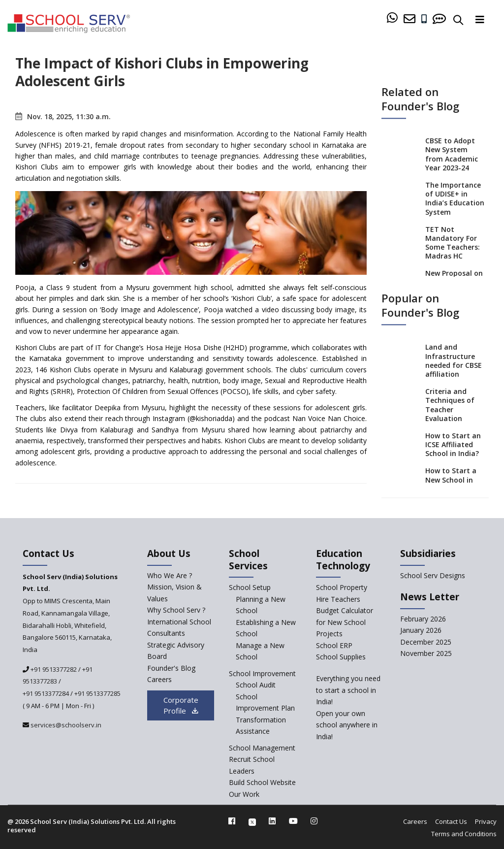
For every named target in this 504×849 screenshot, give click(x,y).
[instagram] (314, 821)
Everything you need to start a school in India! (348, 690)
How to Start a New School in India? (451, 480)
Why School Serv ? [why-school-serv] (176, 610)
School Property (342, 587)
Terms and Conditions (464, 834)
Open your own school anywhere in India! (347, 725)
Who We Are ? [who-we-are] (170, 575)
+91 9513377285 (97, 693)
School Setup (250, 587)
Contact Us (451, 821)
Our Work (244, 794)
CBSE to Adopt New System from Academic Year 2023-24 (452, 155)
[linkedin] (272, 821)
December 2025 (426, 642)
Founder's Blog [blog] (171, 668)
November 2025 (426, 653)
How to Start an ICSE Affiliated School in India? (453, 444)
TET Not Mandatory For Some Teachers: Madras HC (453, 243)
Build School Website (262, 782)
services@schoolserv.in (65, 725)
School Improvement (262, 673)
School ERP (334, 645)
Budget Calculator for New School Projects (345, 622)
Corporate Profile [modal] (181, 705)
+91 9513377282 (53, 669)
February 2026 (423, 619)
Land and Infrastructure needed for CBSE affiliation (454, 361)
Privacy (486, 821)
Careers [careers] (159, 679)
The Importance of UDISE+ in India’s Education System (455, 198)
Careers (415, 821)
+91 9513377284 (46, 693)
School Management (262, 748)
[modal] (478, 735)
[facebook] (232, 821)
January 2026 (421, 630)
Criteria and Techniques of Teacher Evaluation (450, 405)
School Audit (256, 685)
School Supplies (341, 657)
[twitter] (252, 821)
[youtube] (293, 821)
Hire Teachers (338, 599)
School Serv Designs (433, 575)
